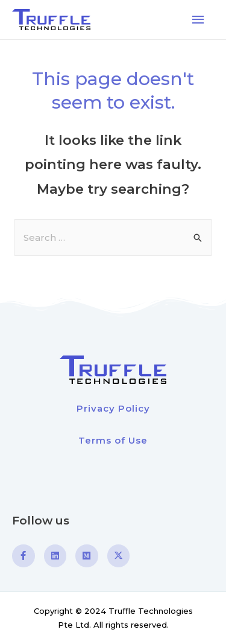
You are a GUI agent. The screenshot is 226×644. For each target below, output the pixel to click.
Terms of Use (113, 440)
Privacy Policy (113, 408)
